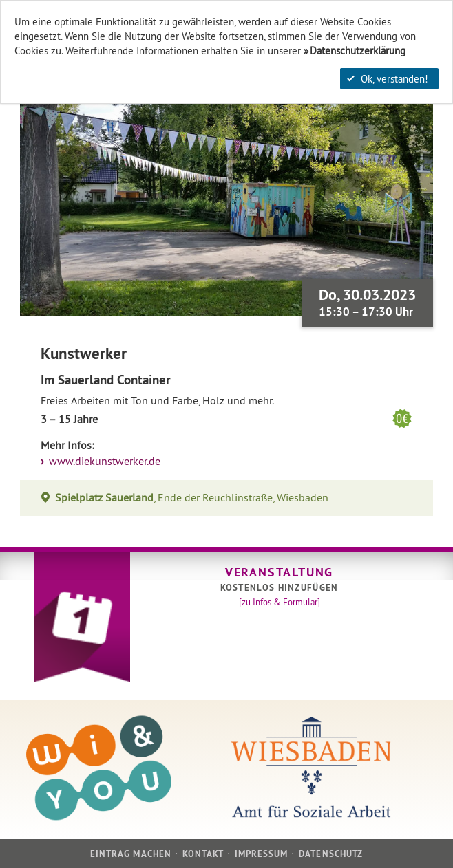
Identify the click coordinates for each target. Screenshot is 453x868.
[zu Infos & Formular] (280, 602)
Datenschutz (330, 854)
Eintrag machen (131, 854)
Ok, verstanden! (388, 79)
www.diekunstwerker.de (103, 461)
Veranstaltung (279, 572)
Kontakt (203, 854)
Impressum (261, 854)
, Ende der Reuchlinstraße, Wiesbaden (192, 498)
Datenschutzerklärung (358, 51)
